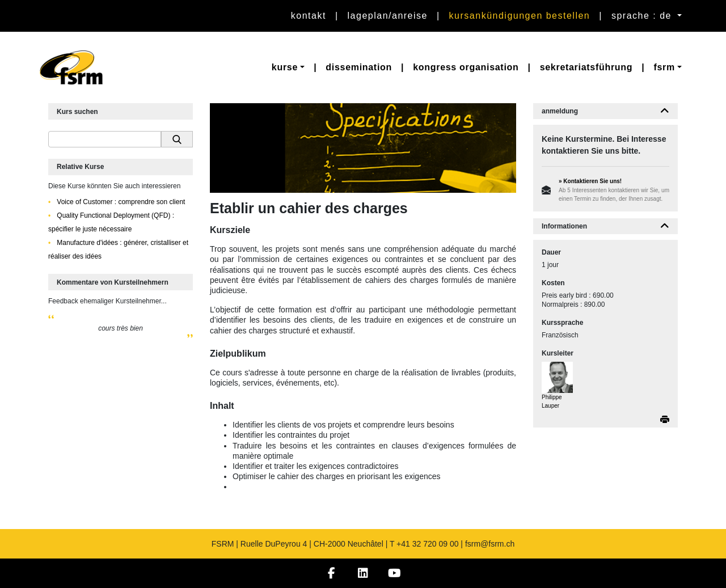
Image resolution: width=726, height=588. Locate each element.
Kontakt (309, 16)
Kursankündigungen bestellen (520, 16)
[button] (288, 67)
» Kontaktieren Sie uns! (590, 181)
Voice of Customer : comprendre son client (120, 202)
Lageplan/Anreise (388, 16)
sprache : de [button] (643, 16)
